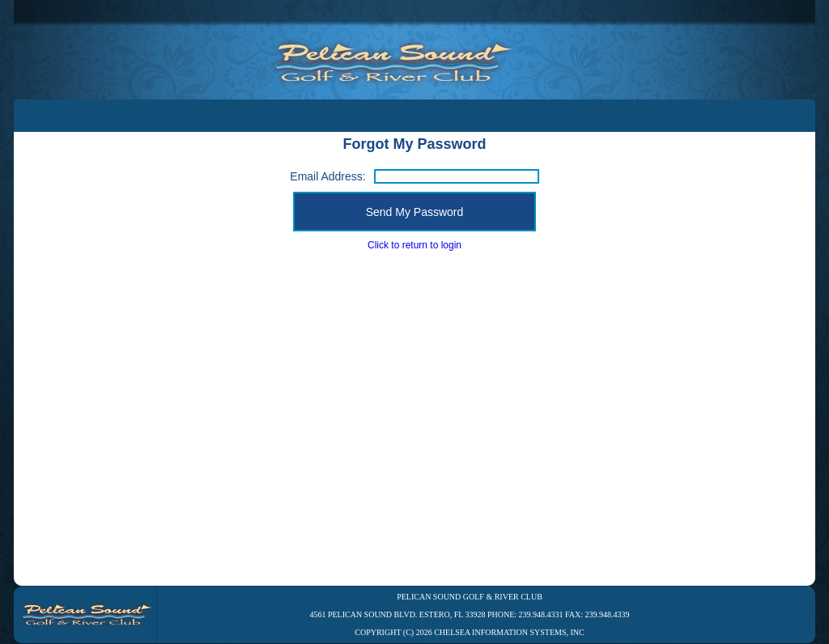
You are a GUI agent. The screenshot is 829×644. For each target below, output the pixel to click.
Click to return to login (414, 245)
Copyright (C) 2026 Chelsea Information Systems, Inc (469, 632)
